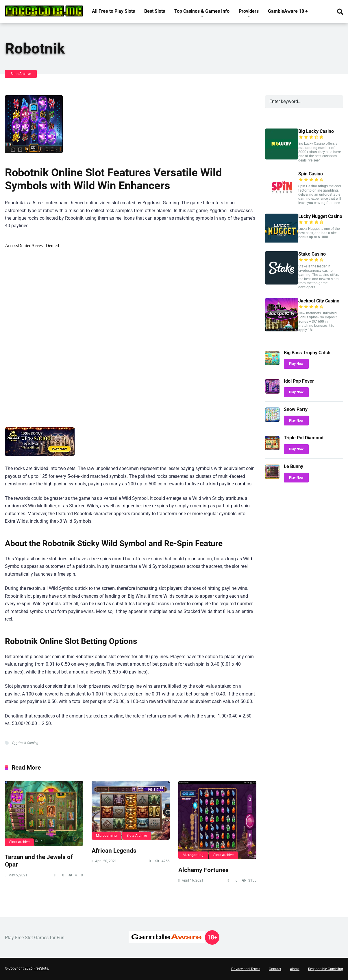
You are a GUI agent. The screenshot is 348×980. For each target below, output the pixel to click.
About (295, 969)
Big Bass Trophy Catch (307, 353)
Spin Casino (311, 174)
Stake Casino (312, 254)
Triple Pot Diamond (304, 438)
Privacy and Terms (246, 969)
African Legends (114, 850)
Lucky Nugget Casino (320, 216)
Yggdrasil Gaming (25, 743)
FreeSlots (41, 968)
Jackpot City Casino (319, 301)
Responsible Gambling (326, 969)
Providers (249, 11)
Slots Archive (21, 74)
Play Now (296, 364)
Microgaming (106, 836)
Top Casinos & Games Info (202, 11)
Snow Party (296, 409)
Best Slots (155, 11)
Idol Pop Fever (299, 381)
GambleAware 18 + (288, 11)
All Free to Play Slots (113, 11)
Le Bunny (294, 466)
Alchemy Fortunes (203, 870)
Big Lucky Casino (316, 131)
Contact (275, 969)
